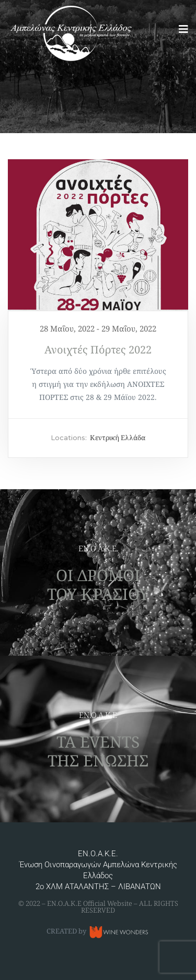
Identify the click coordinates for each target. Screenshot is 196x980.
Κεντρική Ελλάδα (118, 438)
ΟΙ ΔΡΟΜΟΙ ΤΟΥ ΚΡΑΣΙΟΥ (98, 585)
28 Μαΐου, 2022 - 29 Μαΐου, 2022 (98, 328)
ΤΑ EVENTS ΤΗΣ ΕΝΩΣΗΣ (98, 751)
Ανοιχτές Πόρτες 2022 (98, 350)
